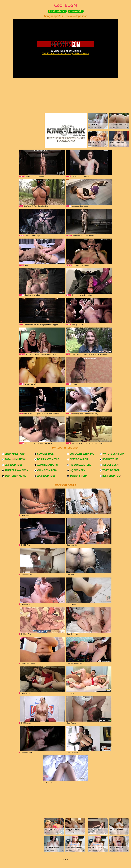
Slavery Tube (76, 11)
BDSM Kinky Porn (57, 11)
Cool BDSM (66, 5)
